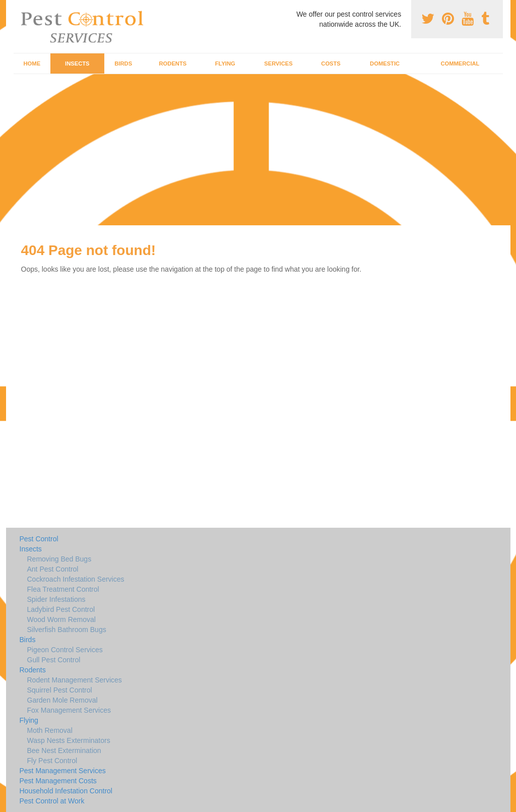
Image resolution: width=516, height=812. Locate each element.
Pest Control (39, 539)
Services (278, 64)
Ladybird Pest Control (61, 609)
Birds (123, 64)
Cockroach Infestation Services (76, 579)
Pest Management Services (63, 771)
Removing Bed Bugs (59, 559)
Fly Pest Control (52, 761)
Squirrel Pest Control (60, 690)
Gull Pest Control (54, 660)
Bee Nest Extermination (64, 751)
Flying (225, 64)
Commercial (460, 64)
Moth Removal (50, 730)
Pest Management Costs (58, 781)
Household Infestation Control (66, 791)
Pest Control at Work (52, 801)
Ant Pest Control (53, 569)
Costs (331, 64)
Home (32, 64)
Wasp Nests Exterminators (69, 740)
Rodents (173, 64)
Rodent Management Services (75, 680)
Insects (77, 64)
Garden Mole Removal (62, 700)
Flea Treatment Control (63, 589)
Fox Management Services (69, 710)
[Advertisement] (258, 150)
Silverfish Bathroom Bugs (67, 630)
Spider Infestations (56, 599)
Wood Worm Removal (61, 619)
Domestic (385, 64)
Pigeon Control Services (65, 650)
